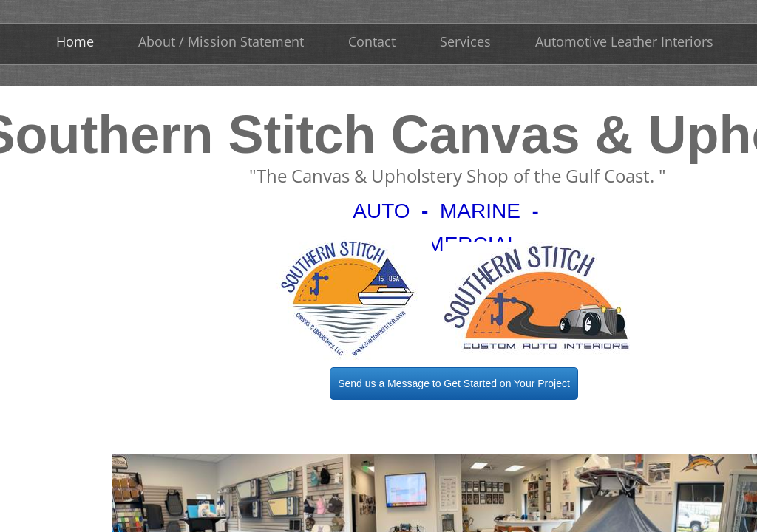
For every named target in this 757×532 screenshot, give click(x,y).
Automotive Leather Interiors (624, 41)
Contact (372, 41)
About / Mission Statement (221, 41)
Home (75, 41)
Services (465, 41)
